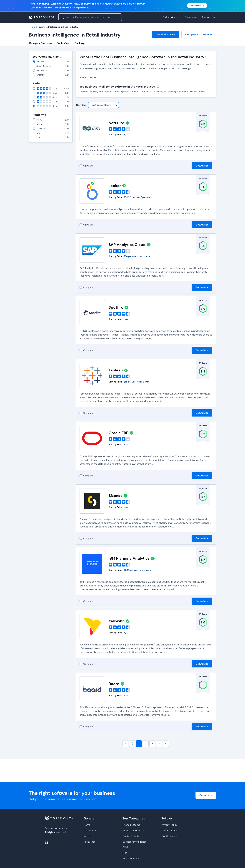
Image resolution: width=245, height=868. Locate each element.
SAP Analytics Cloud (127, 245)
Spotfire (116, 307)
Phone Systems (131, 825)
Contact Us (90, 830)
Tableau (116, 370)
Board (114, 684)
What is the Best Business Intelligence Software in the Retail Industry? (143, 57)
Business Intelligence (135, 842)
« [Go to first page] (125, 744)
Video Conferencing (134, 830)
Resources (90, 842)
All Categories (131, 859)
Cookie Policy (169, 836)
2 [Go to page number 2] (146, 744)
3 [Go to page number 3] (152, 744)
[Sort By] (104, 105)
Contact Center (131, 836)
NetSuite (116, 123)
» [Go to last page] (166, 744)
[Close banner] (211, 6)
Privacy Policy (169, 825)
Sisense (116, 496)
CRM (125, 847)
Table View (63, 43)
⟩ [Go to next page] (159, 744)
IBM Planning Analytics (129, 558)
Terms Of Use (169, 830)
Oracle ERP (119, 433)
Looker (115, 186)
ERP (125, 853)
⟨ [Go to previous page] (132, 744)
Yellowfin (117, 621)
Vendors (88, 836)
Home (87, 825)
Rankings (80, 43)
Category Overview (40, 43)
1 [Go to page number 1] (139, 744)
